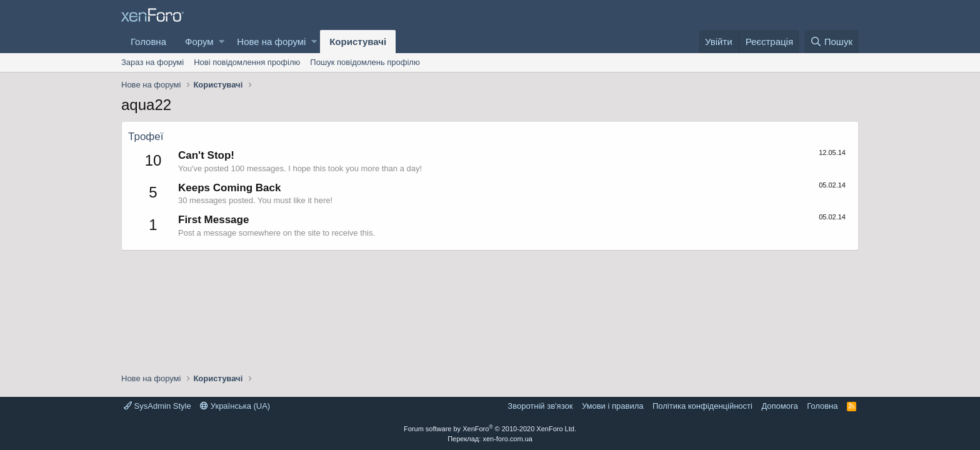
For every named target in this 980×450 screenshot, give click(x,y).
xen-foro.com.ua (507, 439)
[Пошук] (832, 42)
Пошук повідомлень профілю (365, 62)
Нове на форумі (271, 42)
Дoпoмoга (779, 406)
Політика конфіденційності (702, 406)
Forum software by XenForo (490, 429)
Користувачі (358, 42)
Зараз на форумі (152, 62)
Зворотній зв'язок (540, 406)
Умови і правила (613, 406)
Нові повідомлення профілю (247, 62)
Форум (199, 42)
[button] (222, 42)
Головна (148, 42)
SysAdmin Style (157, 406)
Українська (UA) (235, 406)
